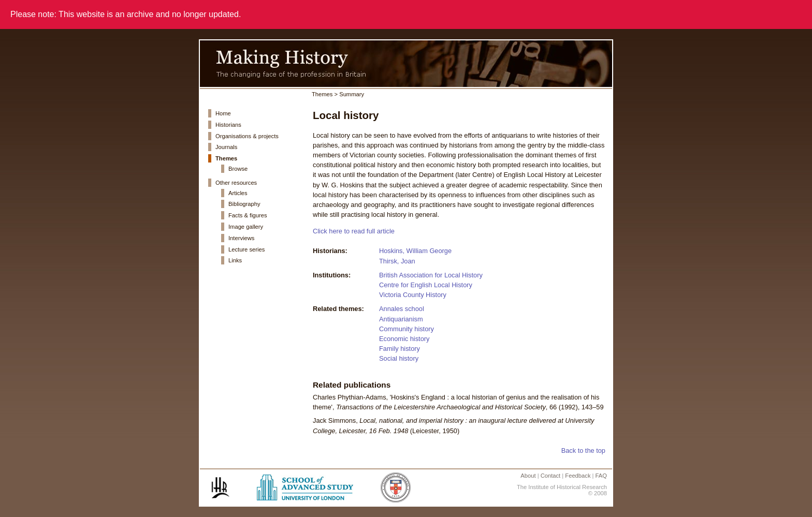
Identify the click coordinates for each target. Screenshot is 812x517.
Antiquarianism (401, 319)
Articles (238, 193)
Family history (400, 349)
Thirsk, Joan (397, 261)
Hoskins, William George (415, 251)
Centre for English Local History (426, 285)
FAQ (601, 476)
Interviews (241, 238)
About (528, 476)
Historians (228, 125)
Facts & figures (248, 215)
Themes (226, 158)
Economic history (404, 339)
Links (235, 260)
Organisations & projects (247, 136)
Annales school (402, 309)
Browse (238, 169)
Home (223, 113)
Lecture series (247, 249)
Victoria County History (413, 295)
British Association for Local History (431, 275)
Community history (407, 329)
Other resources (236, 183)
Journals (226, 147)
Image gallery (246, 227)
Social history (399, 358)
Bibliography (244, 204)
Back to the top (583, 450)
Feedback (578, 476)
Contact (551, 476)
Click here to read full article (354, 231)
